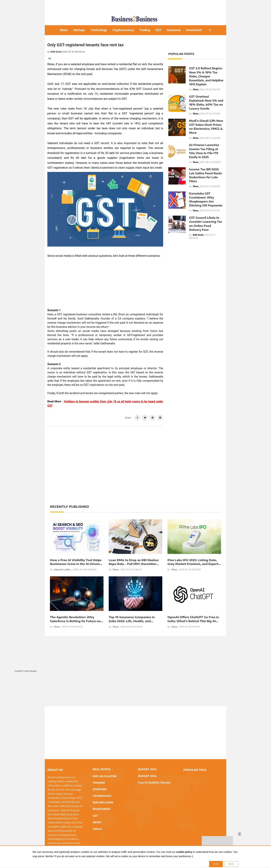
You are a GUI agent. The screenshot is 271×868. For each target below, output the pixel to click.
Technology (99, 30)
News (64, 30)
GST (158, 30)
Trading (145, 30)
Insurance (174, 30)
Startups (79, 30)
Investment (194, 30)
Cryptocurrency (123, 30)
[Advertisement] (135, 6)
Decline (231, 864)
